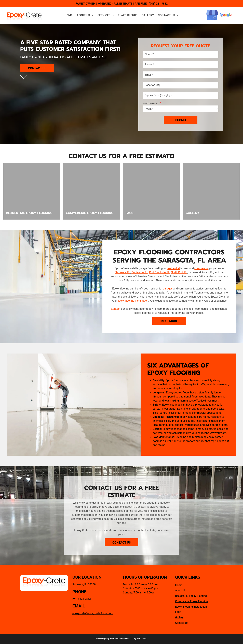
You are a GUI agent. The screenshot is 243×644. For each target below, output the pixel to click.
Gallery (179, 617)
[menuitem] (68, 15)
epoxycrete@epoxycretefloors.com (93, 613)
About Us (181, 591)
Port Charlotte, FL (159, 272)
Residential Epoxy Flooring (191, 596)
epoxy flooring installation (133, 301)
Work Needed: (151, 103)
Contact (116, 309)
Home (179, 585)
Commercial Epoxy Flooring (192, 601)
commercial (201, 268)
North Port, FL (179, 272)
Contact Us (182, 623)
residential (174, 268)
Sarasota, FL (123, 272)
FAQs (178, 612)
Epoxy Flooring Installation (191, 607)
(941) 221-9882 (82, 599)
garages (168, 289)
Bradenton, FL (140, 272)
